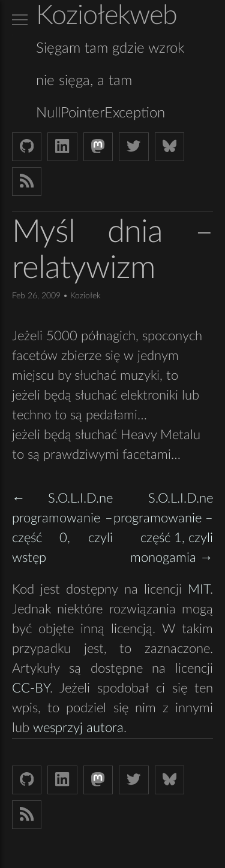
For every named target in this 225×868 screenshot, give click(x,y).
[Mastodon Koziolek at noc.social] (98, 147)
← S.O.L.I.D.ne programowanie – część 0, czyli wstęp (62, 528)
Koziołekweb (106, 16)
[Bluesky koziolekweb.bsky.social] (169, 147)
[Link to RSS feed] (27, 182)
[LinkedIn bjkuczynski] (62, 147)
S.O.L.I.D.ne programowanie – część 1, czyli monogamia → (163, 528)
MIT (199, 589)
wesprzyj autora (78, 728)
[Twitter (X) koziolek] (133, 147)
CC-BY (31, 688)
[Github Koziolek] (27, 147)
